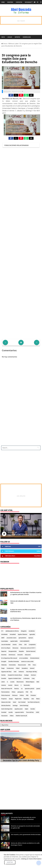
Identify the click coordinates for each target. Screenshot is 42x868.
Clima (20, 645)
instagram (28, 2)
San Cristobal (22, 702)
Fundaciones (10, 668)
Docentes (4, 655)
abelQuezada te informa (12, 631)
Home (3, 2)
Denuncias (15, 648)
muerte (10, 685)
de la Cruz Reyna (6, 648)
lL (8, 682)
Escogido (4, 661)
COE (25, 645)
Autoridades (5, 641)
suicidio (11, 712)
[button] (11, 95)
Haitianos (21, 672)
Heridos (3, 675)
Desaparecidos (13, 651)
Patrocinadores (5, 692)
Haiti (15, 672)
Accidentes (32, 631)
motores (4, 685)
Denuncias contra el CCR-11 (28, 648)
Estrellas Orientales (14, 661)
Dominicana (12, 655)
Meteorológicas (30, 682)
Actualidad (13, 634)
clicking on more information (31, 859)
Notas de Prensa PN (7, 689)
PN (31, 692)
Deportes (17, 37)
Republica (26, 699)
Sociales (33, 709)
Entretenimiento (35, 658)
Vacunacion (4, 716)
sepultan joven (19, 709)
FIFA (29, 665)
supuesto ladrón (19, 712)
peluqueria (21, 692)
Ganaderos (25, 668)
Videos (12, 716)
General (32, 668)
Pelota (14, 692)
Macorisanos (20, 682)
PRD (27, 695)
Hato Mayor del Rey (31, 672)
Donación (20, 655)
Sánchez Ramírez (6, 706)
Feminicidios (12, 665)
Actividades (4, 634)
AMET (3, 638)
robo (33, 699)
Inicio (3, 37)
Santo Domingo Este (7, 709)
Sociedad (4, 712)
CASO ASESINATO (25, 641)
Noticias (17, 689)
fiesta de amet (22, 665)
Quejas (11, 699)
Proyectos (4, 699)
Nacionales (27, 685)
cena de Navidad (6, 645)
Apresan (31, 638)
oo (22, 689)
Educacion (28, 655)
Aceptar (10, 862)
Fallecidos (4, 665)
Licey (33, 678)
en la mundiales (24, 658)
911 (2, 631)
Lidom (3, 682)
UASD (37, 712)
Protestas (33, 695)
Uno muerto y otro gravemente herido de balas (26, 834)
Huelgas (27, 675)
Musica (16, 685)
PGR (27, 692)
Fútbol (18, 668)
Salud (15, 702)
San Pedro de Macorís (34, 702)
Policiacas (15, 695)
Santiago (15, 706)
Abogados (24, 631)
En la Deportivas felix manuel (9, 658)
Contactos (19, 2)
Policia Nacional (6, 695)
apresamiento (22, 638)
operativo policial (29, 689)
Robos (38, 699)
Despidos (21, 651)
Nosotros (10, 2)
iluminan (33, 675)
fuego (3, 668)
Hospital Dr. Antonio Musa (15, 675)
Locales (10, 37)
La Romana (26, 678)
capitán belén (14, 641)
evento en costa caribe (27, 661)
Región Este (18, 699)
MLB (38, 682)
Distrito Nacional (31, 651)
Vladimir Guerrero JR (21, 716)
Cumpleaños (32, 645)
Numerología (27, 37)
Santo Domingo (24, 706)
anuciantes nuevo (11, 638)
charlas (15, 645)
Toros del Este (30, 712)
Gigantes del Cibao (6, 672)
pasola (38, 689)
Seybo (26, 709)
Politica (22, 695)
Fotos (34, 665)
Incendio (4, 678)
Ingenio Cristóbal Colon (15, 678)
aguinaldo (32, 634)
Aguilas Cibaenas (23, 634)
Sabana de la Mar (6, 702)
